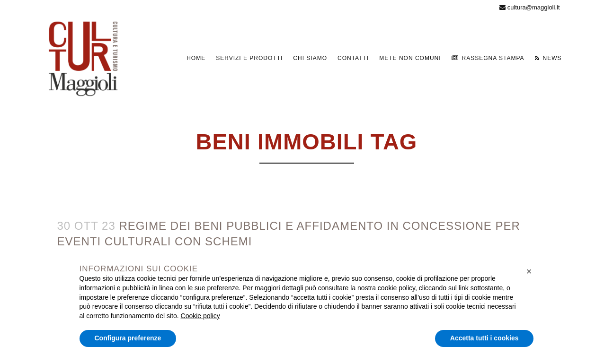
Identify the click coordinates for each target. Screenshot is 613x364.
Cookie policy (200, 316)
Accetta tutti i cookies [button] (484, 338)
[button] (529, 271)
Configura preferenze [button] (128, 338)
